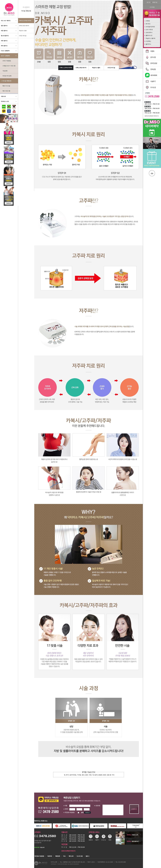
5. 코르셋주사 (148, 32)
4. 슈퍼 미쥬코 (149, 30)
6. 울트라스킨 (148, 35)
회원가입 (155, 2)
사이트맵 (152, 7)
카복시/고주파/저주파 (66, 68)
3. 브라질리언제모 (150, 27)
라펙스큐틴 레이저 (81, 68)
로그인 (149, 2)
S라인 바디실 (111, 68)
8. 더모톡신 (148, 41)
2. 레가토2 (147, 24)
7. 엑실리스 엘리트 (150, 38)
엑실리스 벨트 (96, 68)
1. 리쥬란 (147, 21)
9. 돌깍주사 (148, 44)
